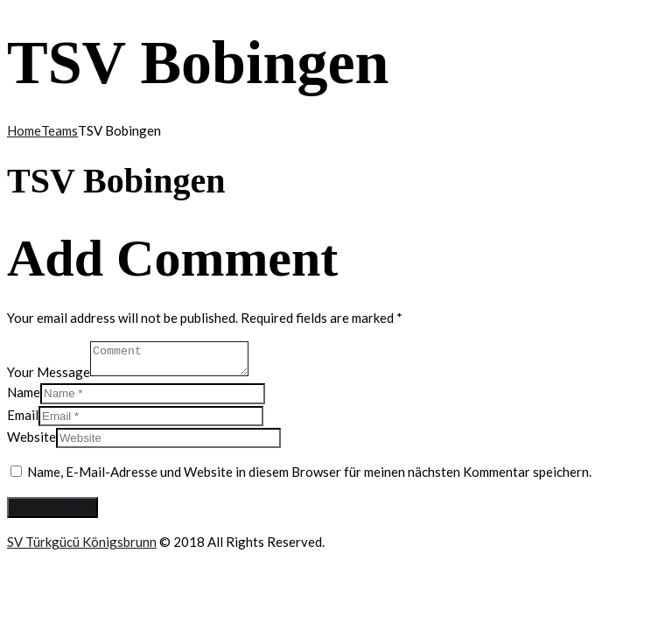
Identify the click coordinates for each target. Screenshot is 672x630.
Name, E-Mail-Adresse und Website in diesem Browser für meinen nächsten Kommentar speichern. (309, 472)
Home (24, 130)
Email (23, 415)
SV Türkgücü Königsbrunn (82, 542)
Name (24, 392)
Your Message (49, 371)
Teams (59, 130)
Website (31, 437)
